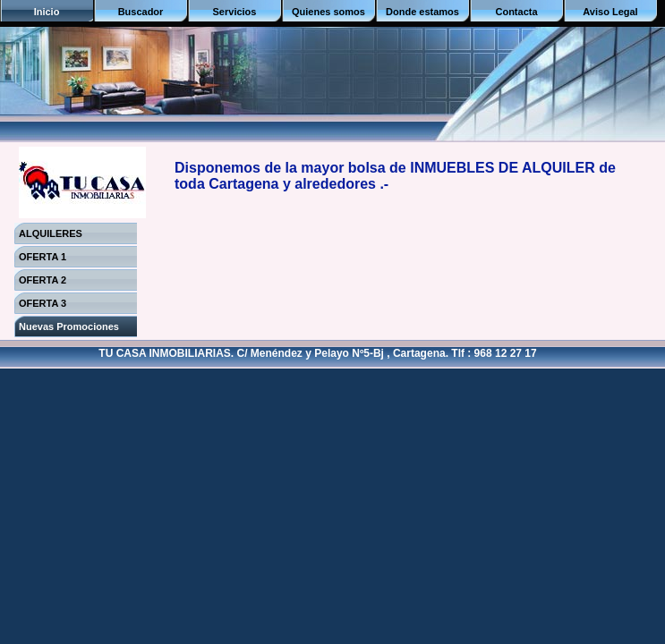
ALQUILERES (51, 233)
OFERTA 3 (43, 303)
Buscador (141, 12)
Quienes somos (328, 12)
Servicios (235, 12)
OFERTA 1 (43, 257)
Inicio (47, 12)
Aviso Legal (610, 12)
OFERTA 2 (43, 280)
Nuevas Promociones (69, 326)
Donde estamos (422, 12)
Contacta (516, 12)
